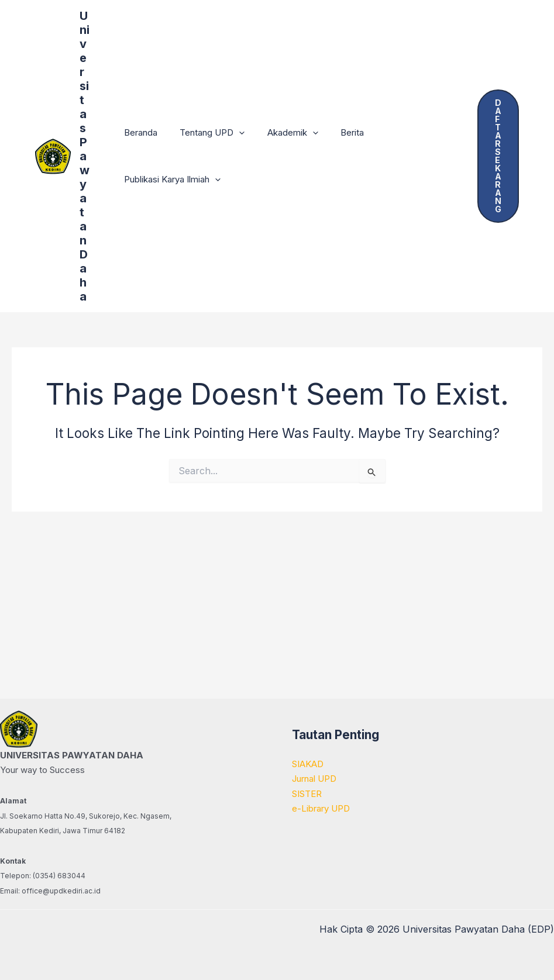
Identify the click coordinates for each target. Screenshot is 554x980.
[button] (232, 133)
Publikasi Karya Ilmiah (170, 180)
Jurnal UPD (314, 779)
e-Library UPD (321, 808)
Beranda (138, 132)
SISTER (307, 794)
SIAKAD (308, 764)
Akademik (281, 133)
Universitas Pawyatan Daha (85, 156)
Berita (335, 132)
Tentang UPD (205, 133)
